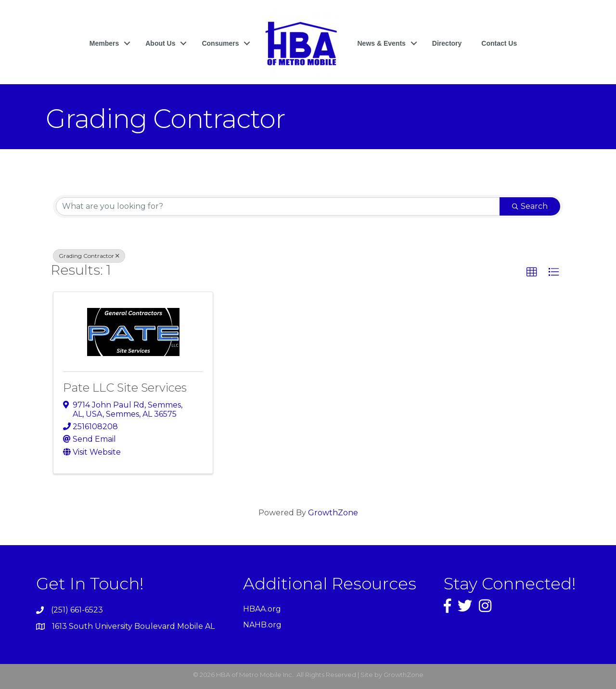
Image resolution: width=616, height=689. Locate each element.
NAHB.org (262, 625)
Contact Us (499, 43)
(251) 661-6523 (77, 610)
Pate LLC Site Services (125, 388)
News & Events (381, 43)
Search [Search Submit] (530, 206)
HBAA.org (262, 609)
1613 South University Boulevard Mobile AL (133, 626)
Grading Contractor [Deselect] (89, 256)
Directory (447, 43)
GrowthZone (333, 513)
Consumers (220, 43)
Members (104, 43)
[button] (532, 272)
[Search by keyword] (278, 206)
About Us (160, 43)
